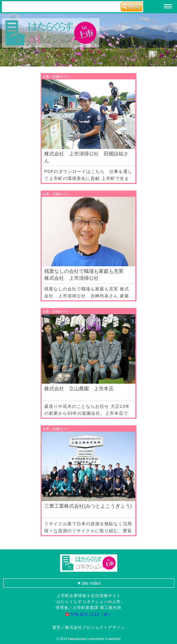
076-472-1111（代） (91, 615)
